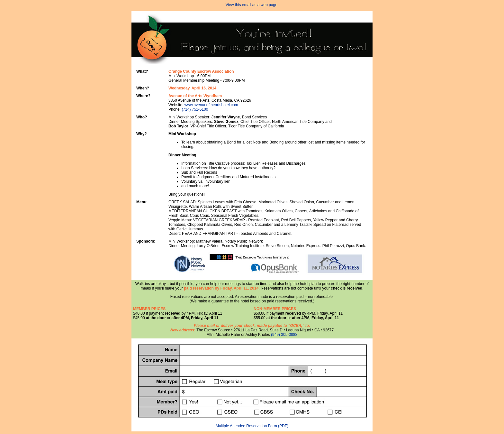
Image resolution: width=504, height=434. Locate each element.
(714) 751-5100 (195, 109)
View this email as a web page (252, 5)
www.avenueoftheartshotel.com (211, 105)
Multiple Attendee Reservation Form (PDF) (252, 426)
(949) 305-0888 (284, 335)
